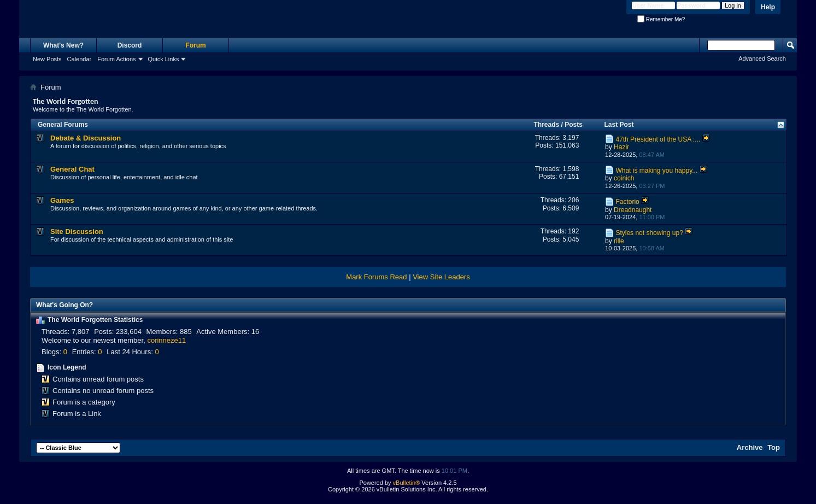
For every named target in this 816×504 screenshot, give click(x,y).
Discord (130, 45)
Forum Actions (116, 59)
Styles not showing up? (649, 233)
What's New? (63, 45)
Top (774, 447)
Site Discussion (77, 232)
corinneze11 (166, 340)
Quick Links (164, 59)
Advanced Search (762, 58)
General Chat (72, 169)
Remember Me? (661, 19)
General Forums (63, 125)
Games (62, 200)
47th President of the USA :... (658, 139)
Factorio (627, 202)
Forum (195, 45)
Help (768, 7)
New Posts (47, 59)
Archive (750, 447)
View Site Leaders (441, 277)
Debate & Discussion (86, 138)
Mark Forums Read (376, 277)
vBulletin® (407, 483)
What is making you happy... (656, 171)
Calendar (80, 59)
